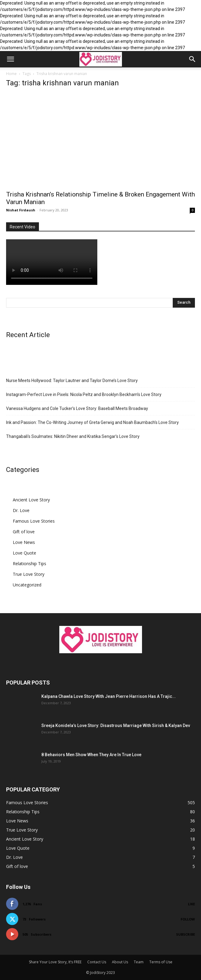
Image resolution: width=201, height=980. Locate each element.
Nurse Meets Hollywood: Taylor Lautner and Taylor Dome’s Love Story (72, 381)
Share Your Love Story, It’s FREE (55, 962)
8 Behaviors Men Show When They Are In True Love (91, 755)
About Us (120, 962)
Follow (188, 919)
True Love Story (29, 574)
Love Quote (24, 553)
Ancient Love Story (31, 500)
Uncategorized (27, 585)
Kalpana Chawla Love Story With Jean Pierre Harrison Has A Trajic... (109, 696)
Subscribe (185, 934)
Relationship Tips (29, 563)
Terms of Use (161, 962)
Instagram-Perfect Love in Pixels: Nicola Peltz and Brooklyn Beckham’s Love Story (84, 394)
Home (11, 74)
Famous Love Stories (34, 521)
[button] (10, 59)
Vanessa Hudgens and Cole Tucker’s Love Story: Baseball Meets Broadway (77, 408)
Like (191, 904)
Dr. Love (21, 510)
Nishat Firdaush (21, 210)
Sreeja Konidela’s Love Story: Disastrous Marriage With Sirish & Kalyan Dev (116, 726)
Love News (24, 542)
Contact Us (97, 962)
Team (139, 962)
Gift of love (24, 532)
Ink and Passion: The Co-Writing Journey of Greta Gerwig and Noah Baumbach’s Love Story (92, 422)
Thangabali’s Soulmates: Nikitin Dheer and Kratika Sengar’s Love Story (73, 436)
